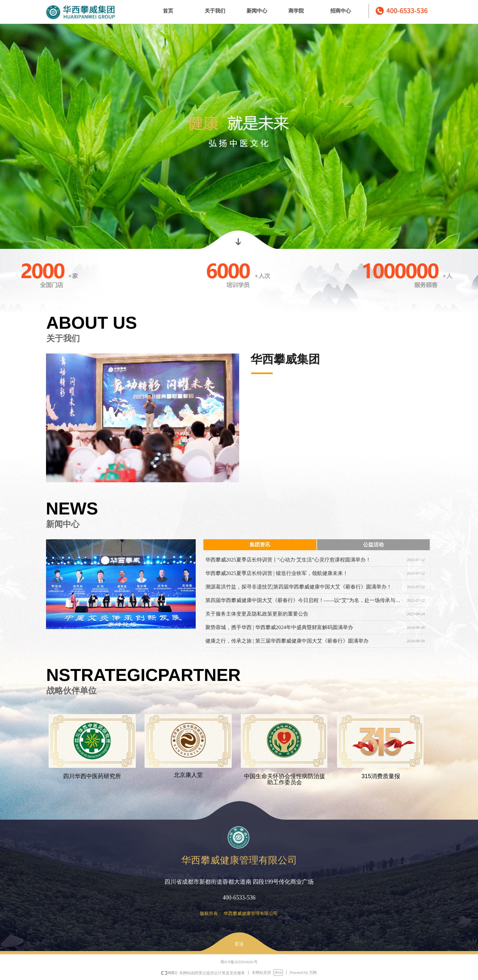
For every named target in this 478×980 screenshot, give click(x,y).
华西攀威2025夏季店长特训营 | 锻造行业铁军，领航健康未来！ (277, 573)
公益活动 (373, 545)
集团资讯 (260, 545)
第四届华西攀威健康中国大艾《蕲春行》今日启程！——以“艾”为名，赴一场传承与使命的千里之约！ (305, 600)
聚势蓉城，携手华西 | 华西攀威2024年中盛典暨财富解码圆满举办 (279, 627)
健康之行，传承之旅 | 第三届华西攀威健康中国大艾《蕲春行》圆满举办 (287, 641)
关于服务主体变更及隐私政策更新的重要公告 (257, 614)
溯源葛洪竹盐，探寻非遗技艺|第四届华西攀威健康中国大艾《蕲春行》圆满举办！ (299, 587)
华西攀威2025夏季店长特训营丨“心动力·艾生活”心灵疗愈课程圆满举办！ (288, 560)
